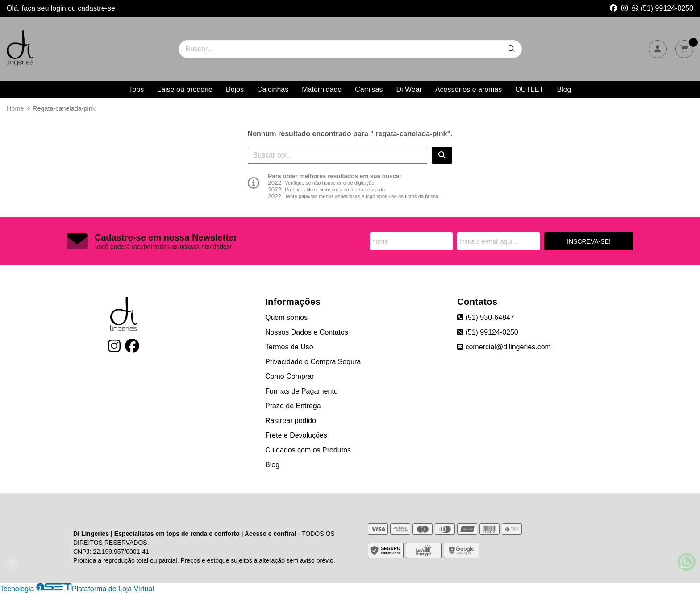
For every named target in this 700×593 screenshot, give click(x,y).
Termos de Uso (289, 347)
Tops (137, 89)
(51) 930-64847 (486, 317)
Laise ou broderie (185, 89)
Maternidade (322, 89)
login (59, 8)
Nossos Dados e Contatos (307, 332)
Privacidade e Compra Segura (313, 362)
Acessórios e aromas (469, 89)
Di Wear (409, 89)
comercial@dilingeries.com (504, 347)
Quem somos (286, 317)
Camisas (369, 89)
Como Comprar (290, 376)
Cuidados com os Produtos (308, 450)
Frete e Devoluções (296, 435)
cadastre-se (96, 8)
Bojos (235, 89)
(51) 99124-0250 (663, 8)
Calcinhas (273, 89)
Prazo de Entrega (293, 406)
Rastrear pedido (291, 421)
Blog (564, 89)
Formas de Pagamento (302, 391)
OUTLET (529, 89)
